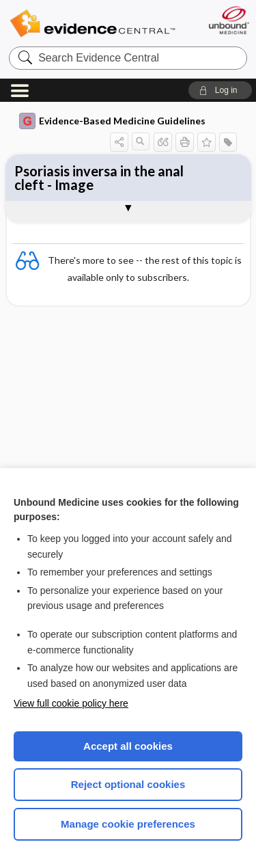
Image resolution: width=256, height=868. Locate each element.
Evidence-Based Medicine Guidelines (112, 121)
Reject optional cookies (128, 784)
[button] (220, 90)
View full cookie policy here (71, 703)
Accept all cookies (128, 746)
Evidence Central (92, 24)
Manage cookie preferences (128, 824)
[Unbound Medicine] (228, 20)
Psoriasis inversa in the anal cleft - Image (99, 178)
